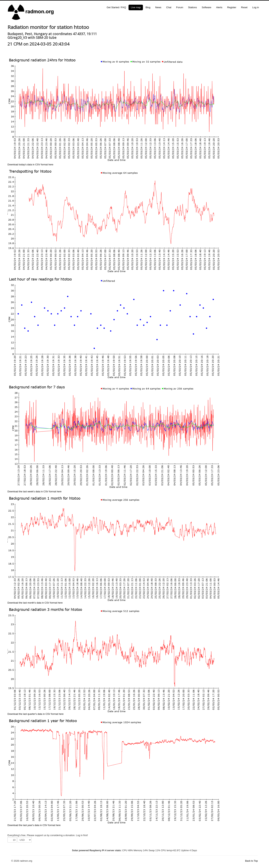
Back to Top (251, 861)
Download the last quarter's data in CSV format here (35, 714)
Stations (193, 7)
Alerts (219, 7)
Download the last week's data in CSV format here (34, 491)
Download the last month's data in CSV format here (35, 603)
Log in (256, 7)
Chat (169, 7)
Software (207, 7)
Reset (244, 7)
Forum (180, 7)
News (158, 7)
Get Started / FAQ (116, 7)
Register (232, 7)
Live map (136, 7)
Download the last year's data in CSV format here (34, 825)
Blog (148, 7)
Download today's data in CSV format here (30, 165)
